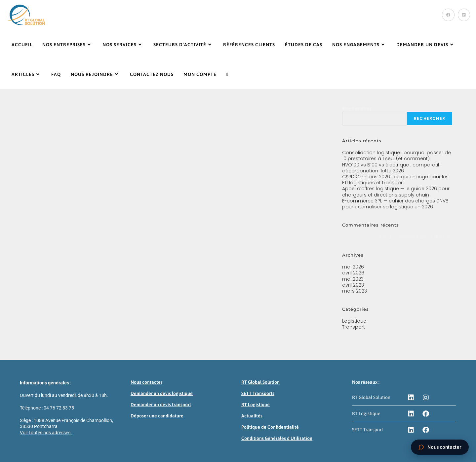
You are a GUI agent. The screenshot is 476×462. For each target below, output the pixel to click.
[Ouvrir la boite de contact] (440, 447)
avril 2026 (353, 273)
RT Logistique (256, 405)
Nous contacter (146, 382)
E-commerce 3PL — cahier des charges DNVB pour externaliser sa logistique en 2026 (395, 204)
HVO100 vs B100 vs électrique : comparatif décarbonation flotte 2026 (391, 168)
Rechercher (357, 109)
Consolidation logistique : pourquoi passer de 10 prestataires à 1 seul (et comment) (397, 156)
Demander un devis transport (161, 405)
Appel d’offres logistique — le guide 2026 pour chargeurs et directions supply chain (396, 192)
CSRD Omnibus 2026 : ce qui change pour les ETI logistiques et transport (395, 180)
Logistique (354, 321)
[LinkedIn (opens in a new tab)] (464, 15)
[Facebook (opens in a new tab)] (448, 15)
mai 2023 (353, 279)
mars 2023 (355, 291)
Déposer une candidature (157, 416)
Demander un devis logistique (162, 393)
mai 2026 (353, 267)
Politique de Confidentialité (270, 427)
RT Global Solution (260, 382)
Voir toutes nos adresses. (46, 433)
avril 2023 (353, 285)
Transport (354, 327)
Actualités (252, 416)
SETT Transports (258, 393)
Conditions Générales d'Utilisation (277, 438)
